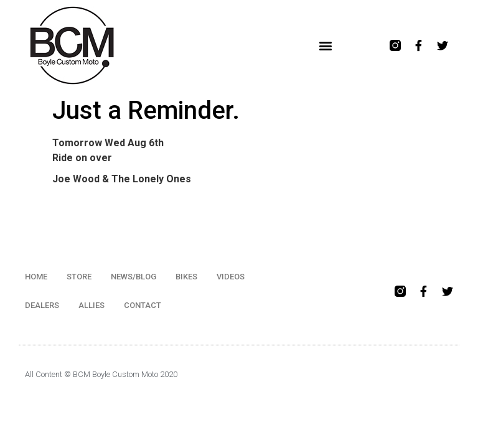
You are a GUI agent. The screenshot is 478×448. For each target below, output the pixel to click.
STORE (79, 277)
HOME (36, 277)
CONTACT (143, 305)
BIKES (186, 277)
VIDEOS (231, 277)
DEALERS (42, 305)
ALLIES (91, 305)
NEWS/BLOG (134, 277)
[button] (326, 46)
